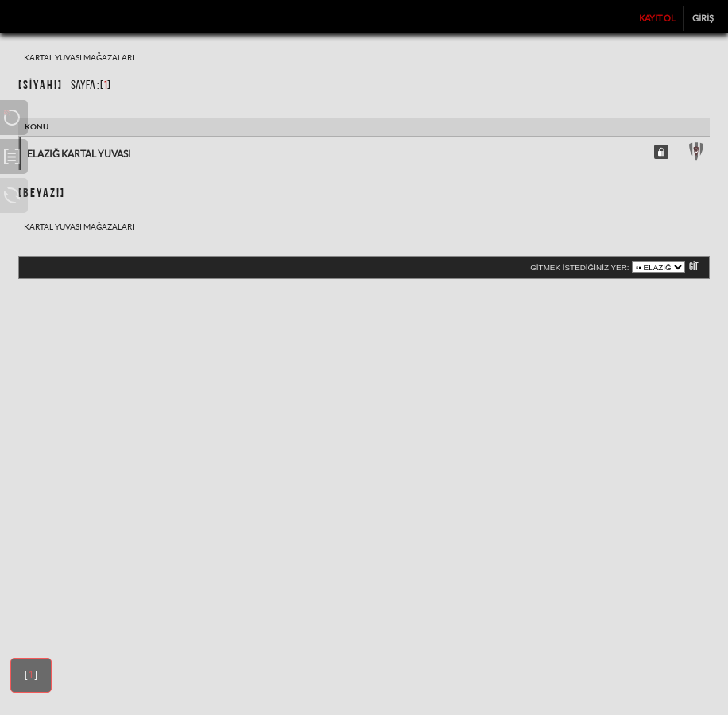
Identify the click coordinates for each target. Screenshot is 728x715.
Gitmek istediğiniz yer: (579, 267)
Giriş (703, 18)
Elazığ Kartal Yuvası (79, 154)
